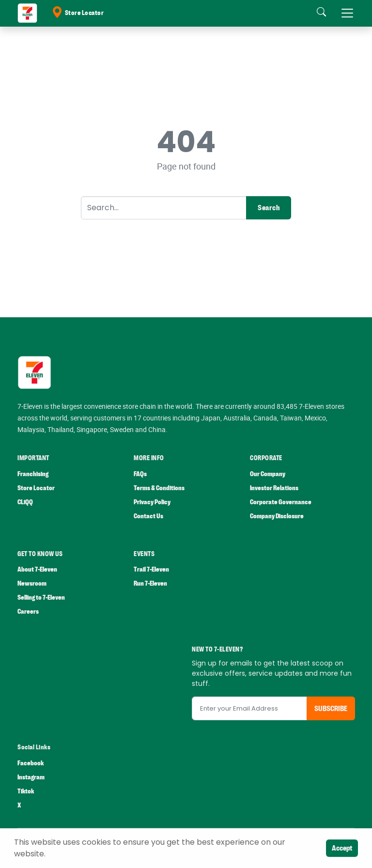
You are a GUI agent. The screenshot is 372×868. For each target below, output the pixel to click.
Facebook (31, 763)
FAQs (140, 474)
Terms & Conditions (159, 488)
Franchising (33, 474)
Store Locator (77, 13)
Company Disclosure (277, 516)
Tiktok (26, 791)
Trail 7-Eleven (151, 569)
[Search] (164, 208)
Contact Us (148, 516)
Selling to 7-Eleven (41, 597)
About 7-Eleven (37, 569)
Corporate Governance (281, 502)
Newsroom (32, 583)
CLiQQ (25, 502)
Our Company (268, 474)
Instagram (31, 777)
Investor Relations (274, 488)
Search (269, 208)
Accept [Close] (342, 848)
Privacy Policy (152, 502)
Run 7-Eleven (150, 583)
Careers (28, 612)
